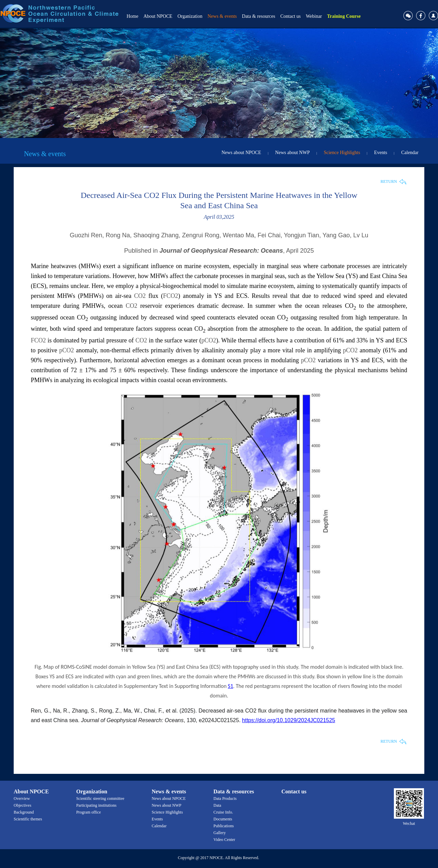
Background (24, 812)
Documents (223, 819)
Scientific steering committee (100, 798)
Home (132, 16)
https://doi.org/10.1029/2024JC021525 (288, 720)
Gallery (220, 833)
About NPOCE (158, 16)
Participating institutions (96, 805)
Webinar (314, 16)
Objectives (22, 805)
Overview (22, 798)
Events (381, 153)
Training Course (344, 16)
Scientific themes (28, 819)
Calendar (410, 153)
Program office (89, 812)
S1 (230, 686)
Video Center (224, 840)
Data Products (225, 798)
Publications (224, 826)
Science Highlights (342, 153)
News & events (222, 16)
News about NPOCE (241, 153)
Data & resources (259, 16)
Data (217, 805)
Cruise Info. (223, 812)
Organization (190, 16)
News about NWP (292, 153)
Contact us (291, 16)
